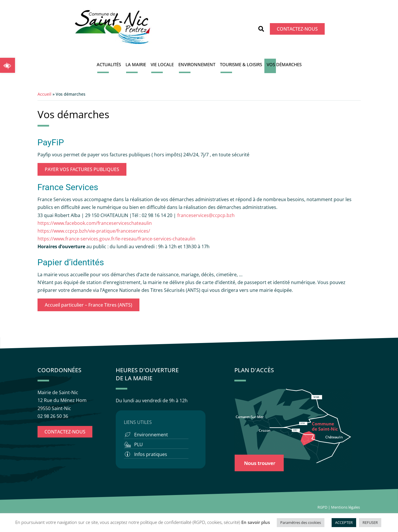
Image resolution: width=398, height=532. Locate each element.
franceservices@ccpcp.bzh (207, 215)
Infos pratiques (151, 454)
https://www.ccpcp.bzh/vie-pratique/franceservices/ (94, 231)
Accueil (44, 94)
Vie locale (162, 64)
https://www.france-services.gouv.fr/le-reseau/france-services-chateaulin (116, 239)
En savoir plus (256, 522)
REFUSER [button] (370, 522)
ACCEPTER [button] (344, 522)
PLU (139, 444)
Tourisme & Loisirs (241, 64)
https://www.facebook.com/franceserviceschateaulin (95, 223)
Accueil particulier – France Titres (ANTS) (88, 305)
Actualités (109, 64)
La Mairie (136, 64)
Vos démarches (284, 64)
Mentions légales (346, 507)
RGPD (322, 507)
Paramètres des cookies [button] (301, 522)
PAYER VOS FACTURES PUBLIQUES (82, 169)
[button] (8, 65)
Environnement (197, 64)
